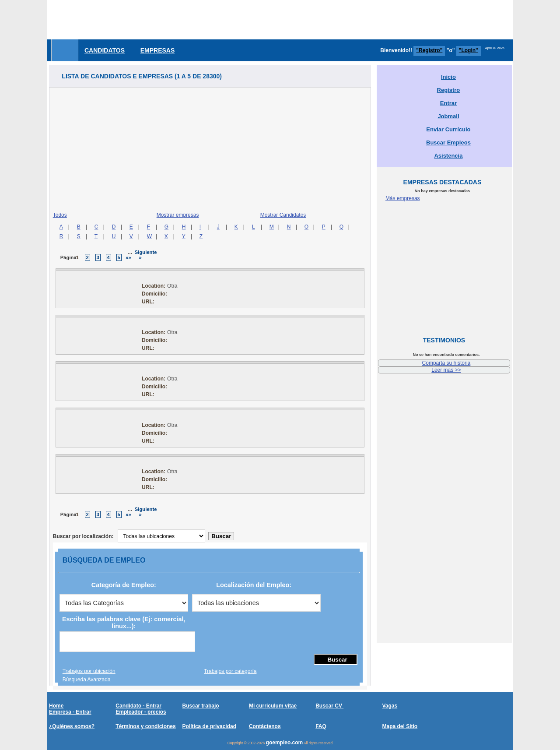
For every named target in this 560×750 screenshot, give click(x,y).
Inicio (448, 77)
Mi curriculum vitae (273, 706)
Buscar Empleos (448, 143)
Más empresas (403, 198)
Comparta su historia (446, 363)
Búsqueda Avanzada (87, 680)
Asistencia (448, 156)
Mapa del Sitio (400, 726)
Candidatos (105, 50)
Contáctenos (265, 726)
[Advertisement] (354, 20)
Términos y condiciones (145, 726)
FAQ (321, 726)
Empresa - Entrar (70, 712)
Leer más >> (446, 370)
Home (56, 706)
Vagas (390, 706)
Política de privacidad (209, 726)
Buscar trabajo (201, 706)
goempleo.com (285, 743)
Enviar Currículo (448, 129)
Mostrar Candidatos (283, 215)
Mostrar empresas (178, 215)
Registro (449, 90)
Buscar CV (329, 706)
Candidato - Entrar (138, 706)
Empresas (158, 50)
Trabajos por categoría (230, 671)
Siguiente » (146, 255)
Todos (60, 215)
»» (128, 257)
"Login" (469, 50)
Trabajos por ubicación (89, 671)
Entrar (448, 103)
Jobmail (448, 116)
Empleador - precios (141, 712)
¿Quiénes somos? (72, 726)
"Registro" (429, 50)
